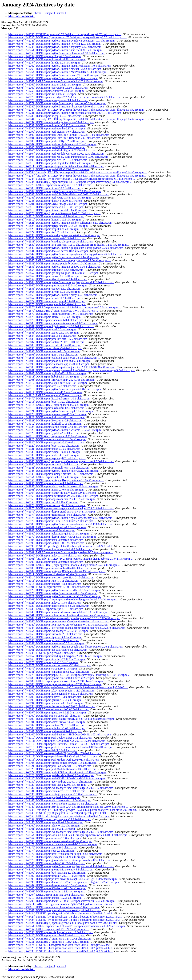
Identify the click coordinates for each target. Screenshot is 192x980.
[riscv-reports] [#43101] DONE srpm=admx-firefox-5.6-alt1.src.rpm (47, 722)
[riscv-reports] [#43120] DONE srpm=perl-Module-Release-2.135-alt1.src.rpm (53, 769)
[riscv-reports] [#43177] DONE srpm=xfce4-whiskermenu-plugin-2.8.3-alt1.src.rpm (56, 854)
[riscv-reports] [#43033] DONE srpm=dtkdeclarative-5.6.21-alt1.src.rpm (49, 606)
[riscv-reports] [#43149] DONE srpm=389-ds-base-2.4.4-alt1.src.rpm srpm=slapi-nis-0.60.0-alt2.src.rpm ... (68, 807)
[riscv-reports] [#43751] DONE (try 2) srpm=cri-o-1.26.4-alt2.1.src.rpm (49, 942)
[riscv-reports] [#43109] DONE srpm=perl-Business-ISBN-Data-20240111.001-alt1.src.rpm (60, 734)
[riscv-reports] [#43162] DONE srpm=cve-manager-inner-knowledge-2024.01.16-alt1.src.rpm (61, 832)
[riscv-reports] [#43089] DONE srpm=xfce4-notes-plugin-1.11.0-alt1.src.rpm (52, 691)
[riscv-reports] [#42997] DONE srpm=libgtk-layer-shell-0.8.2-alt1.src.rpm (50, 549)
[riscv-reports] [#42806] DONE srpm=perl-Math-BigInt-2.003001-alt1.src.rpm (53, 150)
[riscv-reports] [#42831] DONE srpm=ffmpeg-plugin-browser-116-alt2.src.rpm (53, 263)
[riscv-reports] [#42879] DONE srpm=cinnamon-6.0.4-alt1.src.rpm (46, 320)
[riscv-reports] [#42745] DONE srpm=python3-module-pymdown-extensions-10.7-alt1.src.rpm (62, 41)
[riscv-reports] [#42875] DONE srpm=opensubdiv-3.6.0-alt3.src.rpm (47, 304)
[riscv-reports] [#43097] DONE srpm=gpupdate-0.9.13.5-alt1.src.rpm (47, 712)
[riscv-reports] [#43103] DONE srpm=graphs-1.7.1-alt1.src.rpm (44, 797)
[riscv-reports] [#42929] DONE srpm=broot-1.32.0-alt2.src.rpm (44, 446)
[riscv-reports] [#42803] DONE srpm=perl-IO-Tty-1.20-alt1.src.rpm (47, 141)
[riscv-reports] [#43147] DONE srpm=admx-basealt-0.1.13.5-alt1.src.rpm (50, 800)
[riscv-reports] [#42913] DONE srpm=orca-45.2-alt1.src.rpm (43, 386)
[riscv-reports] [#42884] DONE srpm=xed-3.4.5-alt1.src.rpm (43, 336)
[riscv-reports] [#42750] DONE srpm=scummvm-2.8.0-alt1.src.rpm (46, 91)
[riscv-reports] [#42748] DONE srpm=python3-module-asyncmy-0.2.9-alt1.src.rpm (55, 47)
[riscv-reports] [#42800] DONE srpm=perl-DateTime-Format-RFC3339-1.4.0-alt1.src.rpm (59, 135)
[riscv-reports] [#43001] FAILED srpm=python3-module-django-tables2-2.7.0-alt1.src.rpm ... (61, 552)
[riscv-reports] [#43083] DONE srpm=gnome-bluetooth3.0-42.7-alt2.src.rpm (51, 678)
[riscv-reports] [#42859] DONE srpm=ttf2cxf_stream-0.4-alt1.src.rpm (48, 279)
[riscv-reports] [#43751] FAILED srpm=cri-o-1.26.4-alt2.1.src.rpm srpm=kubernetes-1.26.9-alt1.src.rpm (67, 926)
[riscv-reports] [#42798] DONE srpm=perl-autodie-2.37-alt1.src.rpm (47, 128)
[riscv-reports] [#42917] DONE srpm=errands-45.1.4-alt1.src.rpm (45, 392)
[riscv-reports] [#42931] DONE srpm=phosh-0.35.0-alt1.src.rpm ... (46, 449)
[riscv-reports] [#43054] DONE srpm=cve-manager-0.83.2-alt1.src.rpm (48, 631)
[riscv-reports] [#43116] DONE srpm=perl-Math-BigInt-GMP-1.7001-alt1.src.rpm (55, 753)
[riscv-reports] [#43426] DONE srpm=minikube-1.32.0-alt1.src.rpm (47, 935)
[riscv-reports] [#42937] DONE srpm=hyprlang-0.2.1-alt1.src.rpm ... (47, 458)
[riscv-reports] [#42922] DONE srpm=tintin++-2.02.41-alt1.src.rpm (47, 417)
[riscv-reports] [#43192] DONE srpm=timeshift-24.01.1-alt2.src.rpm (47, 876)
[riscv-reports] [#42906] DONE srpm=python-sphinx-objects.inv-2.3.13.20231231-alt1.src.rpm (62, 367)
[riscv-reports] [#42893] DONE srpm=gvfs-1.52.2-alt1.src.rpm (44, 355)
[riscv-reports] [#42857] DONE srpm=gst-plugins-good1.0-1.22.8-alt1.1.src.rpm (53, 273)
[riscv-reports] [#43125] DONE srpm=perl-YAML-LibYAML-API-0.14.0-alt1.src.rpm (57, 778)
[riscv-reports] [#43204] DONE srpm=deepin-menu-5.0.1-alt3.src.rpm (48, 885)
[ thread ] (38, 13)
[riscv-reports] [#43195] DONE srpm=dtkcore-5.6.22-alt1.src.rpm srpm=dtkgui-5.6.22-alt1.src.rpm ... (65, 882)
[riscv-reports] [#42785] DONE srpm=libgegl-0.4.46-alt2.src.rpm (45, 116)
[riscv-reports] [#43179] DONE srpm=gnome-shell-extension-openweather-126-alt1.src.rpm (60, 860)
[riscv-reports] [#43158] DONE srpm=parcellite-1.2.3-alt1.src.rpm (46, 822)
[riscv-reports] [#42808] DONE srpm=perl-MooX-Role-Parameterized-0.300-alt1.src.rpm (59, 157)
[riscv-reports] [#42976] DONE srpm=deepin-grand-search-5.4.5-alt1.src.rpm (52, 512)
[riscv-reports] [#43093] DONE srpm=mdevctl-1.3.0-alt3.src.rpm (45, 697)
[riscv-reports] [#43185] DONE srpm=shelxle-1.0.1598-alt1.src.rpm (47, 863)
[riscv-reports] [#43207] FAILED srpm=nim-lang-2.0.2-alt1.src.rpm (47, 895)
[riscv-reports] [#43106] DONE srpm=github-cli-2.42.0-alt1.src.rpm (47, 728)
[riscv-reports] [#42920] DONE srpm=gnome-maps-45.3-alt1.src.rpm (47, 414)
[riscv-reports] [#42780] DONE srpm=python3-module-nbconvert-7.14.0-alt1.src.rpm (57, 106)
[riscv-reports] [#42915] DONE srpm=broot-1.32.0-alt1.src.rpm (44, 402)
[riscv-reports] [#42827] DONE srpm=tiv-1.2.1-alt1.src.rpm (42, 232)
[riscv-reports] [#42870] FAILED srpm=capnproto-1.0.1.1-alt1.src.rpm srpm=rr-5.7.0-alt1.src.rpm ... (65, 307)
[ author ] (61, 13)
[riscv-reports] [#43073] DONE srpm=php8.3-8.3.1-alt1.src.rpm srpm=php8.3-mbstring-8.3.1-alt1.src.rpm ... (69, 675)
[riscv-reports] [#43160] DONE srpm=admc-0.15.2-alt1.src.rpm (44, 826)
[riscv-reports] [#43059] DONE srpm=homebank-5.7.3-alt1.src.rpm (46, 643)
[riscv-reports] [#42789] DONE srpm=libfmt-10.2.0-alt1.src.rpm (45, 188)
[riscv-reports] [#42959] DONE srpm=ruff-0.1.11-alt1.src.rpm (43, 502)
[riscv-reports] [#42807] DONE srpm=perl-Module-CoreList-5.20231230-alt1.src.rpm (57, 154)
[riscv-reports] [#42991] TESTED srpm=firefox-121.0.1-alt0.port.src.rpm (50, 587)
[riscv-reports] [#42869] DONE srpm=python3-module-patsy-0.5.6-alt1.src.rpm (53, 295)
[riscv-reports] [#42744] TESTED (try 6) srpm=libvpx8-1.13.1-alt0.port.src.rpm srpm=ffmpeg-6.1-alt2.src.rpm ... (72, 179)
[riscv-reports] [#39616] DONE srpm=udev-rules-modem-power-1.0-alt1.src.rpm (54, 907)
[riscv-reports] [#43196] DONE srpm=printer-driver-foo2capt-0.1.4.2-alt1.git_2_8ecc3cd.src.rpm (63, 879)
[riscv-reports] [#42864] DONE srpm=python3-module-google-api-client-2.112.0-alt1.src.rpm (61, 282)
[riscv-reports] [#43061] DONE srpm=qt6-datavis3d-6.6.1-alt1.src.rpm (48, 650)
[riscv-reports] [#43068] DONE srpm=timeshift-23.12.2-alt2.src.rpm (47, 659)
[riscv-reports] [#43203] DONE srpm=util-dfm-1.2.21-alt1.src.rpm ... (47, 891)
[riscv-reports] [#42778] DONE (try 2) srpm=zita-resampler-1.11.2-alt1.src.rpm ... (54, 213)
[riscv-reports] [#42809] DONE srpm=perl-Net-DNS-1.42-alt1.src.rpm (48, 160)
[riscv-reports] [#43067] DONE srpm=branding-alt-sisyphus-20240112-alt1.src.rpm (55, 656)
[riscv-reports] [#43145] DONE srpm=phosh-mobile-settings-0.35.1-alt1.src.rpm (54, 804)
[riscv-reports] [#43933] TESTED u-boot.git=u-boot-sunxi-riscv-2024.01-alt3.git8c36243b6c (61, 951)
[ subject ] (49, 13)
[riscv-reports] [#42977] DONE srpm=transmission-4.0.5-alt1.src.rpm (48, 515)
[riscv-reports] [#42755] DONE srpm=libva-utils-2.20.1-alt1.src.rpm (47, 59)
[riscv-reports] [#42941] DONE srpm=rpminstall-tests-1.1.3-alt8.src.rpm (49, 468)
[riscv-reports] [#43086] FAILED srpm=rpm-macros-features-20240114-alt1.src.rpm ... (57, 681)
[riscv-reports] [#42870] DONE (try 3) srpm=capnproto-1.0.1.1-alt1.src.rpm (51, 314)
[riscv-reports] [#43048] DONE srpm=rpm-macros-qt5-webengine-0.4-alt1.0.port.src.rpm (59, 621)
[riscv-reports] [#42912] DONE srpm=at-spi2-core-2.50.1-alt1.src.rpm (48, 383)
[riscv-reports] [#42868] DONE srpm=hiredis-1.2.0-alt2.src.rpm (44, 292)
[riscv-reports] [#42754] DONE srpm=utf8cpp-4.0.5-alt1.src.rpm (45, 56)
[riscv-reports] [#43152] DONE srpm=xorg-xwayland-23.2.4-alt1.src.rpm (50, 819)
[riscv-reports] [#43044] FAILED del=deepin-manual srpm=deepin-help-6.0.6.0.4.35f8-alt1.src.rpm (64, 618)
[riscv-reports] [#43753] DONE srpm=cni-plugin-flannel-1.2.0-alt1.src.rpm (51, 932)
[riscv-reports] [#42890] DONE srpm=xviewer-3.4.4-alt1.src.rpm (45, 348)
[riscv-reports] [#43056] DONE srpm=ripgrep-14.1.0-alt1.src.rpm (45, 637)
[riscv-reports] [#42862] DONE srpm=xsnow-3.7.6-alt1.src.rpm (44, 276)
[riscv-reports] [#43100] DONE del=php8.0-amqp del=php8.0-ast (45, 716)
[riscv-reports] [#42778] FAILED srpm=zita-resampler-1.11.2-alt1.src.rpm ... (52, 185)
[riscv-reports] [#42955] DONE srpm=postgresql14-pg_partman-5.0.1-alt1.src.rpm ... (56, 480)
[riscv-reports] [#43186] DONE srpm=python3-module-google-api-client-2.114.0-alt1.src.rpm (61, 866)
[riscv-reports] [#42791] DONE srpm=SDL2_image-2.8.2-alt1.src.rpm (48, 204)
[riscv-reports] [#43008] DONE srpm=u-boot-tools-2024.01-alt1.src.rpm (49, 568)
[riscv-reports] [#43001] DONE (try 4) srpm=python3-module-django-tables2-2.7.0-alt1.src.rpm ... (64, 599)
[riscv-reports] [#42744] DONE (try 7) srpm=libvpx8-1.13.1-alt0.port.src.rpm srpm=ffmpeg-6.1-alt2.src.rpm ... (71, 182)
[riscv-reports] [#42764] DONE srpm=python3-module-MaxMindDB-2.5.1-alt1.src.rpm (58, 72)
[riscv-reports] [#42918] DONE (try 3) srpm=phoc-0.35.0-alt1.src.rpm (48, 436)
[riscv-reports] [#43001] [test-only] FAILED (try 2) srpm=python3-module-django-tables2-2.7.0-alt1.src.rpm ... (71, 559)
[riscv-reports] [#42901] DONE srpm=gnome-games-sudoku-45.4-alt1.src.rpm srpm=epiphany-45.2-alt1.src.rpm (72, 370)
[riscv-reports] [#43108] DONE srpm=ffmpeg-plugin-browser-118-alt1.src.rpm (53, 763)
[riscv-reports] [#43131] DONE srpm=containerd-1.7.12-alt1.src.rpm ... (49, 791)
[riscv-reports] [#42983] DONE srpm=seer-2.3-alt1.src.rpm (42, 530)
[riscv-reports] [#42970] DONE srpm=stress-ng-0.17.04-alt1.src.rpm (47, 505)
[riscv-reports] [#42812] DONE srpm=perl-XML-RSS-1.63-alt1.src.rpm (49, 169)
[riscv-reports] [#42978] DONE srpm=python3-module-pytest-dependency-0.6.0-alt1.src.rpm (61, 518)
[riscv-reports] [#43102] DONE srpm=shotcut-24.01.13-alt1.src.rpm (47, 725)
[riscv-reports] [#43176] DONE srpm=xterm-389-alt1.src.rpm (43, 848)
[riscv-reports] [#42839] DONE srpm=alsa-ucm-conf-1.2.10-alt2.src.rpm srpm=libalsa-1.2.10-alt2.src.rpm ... (69, 245)
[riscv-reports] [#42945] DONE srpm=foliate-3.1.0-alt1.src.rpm (44, 464)
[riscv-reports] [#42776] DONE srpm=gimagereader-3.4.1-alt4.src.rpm (48, 100)
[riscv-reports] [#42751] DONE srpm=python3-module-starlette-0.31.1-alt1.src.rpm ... (57, 50)
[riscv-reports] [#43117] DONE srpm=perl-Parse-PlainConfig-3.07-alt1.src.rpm (53, 756)
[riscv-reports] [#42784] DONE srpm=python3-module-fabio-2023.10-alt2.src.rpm (55, 191)
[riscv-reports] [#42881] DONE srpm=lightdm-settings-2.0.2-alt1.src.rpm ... (51, 326)
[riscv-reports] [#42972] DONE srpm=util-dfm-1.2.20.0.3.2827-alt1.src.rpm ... (52, 521)
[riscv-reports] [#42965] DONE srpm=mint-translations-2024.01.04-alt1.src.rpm (53, 496)
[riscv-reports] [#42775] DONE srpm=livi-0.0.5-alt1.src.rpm (42, 94)
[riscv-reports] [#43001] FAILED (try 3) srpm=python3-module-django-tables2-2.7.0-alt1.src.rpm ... (65, 565)
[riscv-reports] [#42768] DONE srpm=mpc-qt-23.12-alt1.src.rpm (45, 85)
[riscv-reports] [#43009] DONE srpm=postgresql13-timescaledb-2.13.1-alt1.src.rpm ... (57, 571)
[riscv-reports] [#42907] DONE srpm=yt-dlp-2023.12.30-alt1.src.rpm (47, 373)
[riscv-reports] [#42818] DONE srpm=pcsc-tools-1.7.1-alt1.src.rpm (46, 216)
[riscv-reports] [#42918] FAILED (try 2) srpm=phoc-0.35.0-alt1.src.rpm (49, 405)
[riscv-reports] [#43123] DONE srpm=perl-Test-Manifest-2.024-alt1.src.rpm (51, 775)
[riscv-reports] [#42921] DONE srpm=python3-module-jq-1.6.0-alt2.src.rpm (51, 411)
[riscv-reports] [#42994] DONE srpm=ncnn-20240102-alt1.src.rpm (46, 540)
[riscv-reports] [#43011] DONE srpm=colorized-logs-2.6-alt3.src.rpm (47, 574)
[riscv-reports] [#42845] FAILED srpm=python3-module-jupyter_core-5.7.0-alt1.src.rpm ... (60, 260)
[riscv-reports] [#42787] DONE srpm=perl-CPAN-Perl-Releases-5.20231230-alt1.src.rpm (59, 194)
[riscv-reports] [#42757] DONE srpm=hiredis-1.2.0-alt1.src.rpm (44, 63)
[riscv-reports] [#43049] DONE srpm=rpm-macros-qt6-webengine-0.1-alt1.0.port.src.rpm (59, 625)
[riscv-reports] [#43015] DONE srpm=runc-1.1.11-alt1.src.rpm (44, 581)
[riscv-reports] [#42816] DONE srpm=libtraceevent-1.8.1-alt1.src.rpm (48, 210)
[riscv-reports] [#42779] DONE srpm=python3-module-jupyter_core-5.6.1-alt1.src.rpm (57, 103)
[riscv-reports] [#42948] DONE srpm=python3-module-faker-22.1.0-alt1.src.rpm (54, 471)
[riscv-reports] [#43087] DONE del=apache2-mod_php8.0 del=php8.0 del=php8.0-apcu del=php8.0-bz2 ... (68, 687)
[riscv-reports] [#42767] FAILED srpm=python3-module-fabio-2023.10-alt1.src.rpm (56, 81)
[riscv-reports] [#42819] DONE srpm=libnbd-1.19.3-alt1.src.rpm (45, 220)
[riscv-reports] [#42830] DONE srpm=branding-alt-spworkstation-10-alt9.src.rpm (54, 235)
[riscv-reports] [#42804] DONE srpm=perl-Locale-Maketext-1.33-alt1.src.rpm (52, 144)
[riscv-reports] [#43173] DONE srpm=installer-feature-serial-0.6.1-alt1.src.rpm (53, 844)
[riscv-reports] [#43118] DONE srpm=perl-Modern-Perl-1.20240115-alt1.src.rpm (54, 760)
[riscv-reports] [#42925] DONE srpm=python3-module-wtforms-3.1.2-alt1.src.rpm (55, 430)
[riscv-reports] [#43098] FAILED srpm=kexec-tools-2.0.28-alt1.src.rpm (49, 709)
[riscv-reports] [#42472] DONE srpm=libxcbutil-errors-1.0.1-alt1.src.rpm (50, 399)
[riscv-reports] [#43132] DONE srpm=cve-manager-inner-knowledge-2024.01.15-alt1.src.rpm (61, 788)
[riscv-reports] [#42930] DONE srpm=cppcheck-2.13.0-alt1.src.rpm (47, 442)
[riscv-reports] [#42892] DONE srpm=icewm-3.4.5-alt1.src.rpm (44, 351)
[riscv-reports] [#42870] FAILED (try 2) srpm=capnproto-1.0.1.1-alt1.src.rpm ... (53, 311)
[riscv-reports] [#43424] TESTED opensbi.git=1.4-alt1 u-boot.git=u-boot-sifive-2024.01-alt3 (60, 913)
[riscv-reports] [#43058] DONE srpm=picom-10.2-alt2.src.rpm (44, 640)
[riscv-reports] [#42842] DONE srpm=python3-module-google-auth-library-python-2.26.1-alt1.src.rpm (66, 254)
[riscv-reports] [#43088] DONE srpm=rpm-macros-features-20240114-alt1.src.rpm (55, 684)
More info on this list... (22, 16)
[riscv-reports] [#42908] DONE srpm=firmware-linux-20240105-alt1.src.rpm (52, 380)
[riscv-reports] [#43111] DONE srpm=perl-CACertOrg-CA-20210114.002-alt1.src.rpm (57, 741)
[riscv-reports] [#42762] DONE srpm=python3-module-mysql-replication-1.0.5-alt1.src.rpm (60, 66)
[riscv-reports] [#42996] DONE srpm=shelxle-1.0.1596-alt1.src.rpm (47, 543)
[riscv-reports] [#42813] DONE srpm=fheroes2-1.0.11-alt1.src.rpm (46, 207)
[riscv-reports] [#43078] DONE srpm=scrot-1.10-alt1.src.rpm (43, 669)
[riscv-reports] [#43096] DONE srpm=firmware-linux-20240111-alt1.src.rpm (52, 706)
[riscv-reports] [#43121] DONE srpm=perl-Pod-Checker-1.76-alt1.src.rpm (50, 766)
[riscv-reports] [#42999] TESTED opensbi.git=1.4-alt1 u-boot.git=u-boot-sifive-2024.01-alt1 (60, 546)
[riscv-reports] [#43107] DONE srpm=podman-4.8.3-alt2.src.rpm (45, 731)
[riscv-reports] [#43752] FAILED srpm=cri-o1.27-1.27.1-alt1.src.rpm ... (49, 929)
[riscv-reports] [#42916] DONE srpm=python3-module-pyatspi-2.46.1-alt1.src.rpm (55, 389)
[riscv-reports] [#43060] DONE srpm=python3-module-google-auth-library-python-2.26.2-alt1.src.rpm (66, 647)
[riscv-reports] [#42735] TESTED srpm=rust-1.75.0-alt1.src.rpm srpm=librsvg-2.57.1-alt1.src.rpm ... (65, 34)
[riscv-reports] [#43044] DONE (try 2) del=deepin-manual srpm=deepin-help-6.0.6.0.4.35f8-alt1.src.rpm (67, 628)
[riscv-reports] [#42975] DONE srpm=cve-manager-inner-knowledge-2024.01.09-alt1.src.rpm (61, 508)
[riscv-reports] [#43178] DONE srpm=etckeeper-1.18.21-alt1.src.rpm (47, 857)
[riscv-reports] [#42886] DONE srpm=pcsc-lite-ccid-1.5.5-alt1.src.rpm (48, 339)
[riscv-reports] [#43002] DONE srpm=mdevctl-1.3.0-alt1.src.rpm (45, 556)
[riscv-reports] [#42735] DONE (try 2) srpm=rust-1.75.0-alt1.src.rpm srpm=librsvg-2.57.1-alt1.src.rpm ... (67, 37)
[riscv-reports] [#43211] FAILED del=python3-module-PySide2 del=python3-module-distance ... (63, 904)
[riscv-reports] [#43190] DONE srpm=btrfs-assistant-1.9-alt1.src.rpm (47, 873)
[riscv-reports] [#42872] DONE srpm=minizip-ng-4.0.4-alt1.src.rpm (47, 301)
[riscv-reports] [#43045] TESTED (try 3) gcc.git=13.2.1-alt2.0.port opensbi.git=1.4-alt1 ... (59, 813)
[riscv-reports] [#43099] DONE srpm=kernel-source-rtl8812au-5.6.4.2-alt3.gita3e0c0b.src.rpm (61, 719)
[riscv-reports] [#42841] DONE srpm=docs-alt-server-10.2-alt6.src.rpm (48, 251)
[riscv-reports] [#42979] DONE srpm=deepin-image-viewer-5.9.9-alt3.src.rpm (52, 537)
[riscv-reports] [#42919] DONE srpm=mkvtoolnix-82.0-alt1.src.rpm (47, 408)
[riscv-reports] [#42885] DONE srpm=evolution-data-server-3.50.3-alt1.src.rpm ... (55, 358)
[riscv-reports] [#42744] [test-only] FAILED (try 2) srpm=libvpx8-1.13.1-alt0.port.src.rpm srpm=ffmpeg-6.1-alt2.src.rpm (76, 110)
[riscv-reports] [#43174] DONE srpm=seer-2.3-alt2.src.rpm (42, 851)
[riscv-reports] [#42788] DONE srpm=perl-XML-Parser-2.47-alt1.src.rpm (50, 198)
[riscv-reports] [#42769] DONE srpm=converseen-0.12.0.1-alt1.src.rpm (49, 88)
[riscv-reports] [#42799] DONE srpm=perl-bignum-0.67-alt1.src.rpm (47, 132)
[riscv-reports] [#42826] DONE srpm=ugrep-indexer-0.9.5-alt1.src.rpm (48, 226)
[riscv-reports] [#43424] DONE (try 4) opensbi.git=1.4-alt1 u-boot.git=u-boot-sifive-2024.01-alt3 (63, 923)
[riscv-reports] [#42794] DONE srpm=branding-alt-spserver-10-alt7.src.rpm (51, 122)
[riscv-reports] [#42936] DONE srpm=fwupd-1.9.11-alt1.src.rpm (45, 452)
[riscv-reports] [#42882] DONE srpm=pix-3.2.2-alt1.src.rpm (42, 329)
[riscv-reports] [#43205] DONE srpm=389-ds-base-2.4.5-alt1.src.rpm (47, 888)
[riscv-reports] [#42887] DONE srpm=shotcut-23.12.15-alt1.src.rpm (47, 342)
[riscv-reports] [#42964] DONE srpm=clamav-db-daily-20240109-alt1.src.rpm (53, 493)
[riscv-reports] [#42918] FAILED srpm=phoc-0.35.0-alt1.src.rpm (45, 395)
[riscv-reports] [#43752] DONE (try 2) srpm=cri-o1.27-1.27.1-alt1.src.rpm (50, 939)
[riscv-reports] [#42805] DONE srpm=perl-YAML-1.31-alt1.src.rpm (47, 147)
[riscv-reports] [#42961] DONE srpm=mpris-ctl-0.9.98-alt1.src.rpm (46, 490)
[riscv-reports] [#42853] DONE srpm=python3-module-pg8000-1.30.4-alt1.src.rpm (55, 267)
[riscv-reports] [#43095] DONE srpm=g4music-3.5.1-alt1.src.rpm (45, 700)
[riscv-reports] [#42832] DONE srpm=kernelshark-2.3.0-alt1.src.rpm (47, 238)
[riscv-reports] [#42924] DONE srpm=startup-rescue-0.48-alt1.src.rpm (48, 427)
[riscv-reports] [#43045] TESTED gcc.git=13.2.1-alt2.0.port (42, 653)
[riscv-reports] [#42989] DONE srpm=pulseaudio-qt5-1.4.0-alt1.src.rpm (49, 534)
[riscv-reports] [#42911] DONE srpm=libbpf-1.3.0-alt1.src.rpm (44, 377)
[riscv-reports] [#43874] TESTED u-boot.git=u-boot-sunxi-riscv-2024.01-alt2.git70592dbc (59, 945)
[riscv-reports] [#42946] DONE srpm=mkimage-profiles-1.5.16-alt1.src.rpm (51, 474)
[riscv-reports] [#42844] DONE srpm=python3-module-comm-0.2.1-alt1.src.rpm (54, 257)
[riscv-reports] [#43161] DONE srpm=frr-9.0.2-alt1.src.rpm (42, 829)
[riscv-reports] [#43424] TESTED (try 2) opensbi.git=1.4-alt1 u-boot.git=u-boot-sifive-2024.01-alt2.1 (65, 917)
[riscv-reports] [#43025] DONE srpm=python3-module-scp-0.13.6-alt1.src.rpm (53, 593)
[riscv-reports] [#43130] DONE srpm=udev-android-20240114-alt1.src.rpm (51, 782)
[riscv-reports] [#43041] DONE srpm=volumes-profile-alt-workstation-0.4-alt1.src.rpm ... (59, 615)
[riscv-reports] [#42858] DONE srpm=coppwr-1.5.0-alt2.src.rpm (45, 289)
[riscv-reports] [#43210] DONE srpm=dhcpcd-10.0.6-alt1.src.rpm (45, 898)
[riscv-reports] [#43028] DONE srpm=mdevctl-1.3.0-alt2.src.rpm (45, 603)
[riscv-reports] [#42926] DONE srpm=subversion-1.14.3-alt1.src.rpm (47, 439)
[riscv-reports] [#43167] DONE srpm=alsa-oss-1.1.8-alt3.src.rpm (45, 838)
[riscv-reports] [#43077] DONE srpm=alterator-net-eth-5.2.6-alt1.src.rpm (49, 665)
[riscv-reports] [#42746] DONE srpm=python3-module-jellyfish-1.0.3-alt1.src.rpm (55, 44)
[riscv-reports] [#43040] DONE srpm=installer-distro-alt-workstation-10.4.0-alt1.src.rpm (58, 612)
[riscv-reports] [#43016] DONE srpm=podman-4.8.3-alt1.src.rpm (45, 584)
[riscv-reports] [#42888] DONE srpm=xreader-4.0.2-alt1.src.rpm (45, 345)
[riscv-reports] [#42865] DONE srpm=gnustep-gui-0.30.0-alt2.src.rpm (48, 285)
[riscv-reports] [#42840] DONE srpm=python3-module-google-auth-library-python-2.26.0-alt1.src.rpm (66, 248)
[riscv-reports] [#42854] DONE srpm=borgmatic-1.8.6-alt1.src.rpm (46, 270)
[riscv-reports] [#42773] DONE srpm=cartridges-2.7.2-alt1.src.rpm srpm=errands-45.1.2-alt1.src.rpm (65, 97)
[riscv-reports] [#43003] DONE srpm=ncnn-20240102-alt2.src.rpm (46, 562)
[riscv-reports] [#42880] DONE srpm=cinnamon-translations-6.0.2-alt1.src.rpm (53, 323)
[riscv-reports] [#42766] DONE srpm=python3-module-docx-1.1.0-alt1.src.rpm (53, 78)
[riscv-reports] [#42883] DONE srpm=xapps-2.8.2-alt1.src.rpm (44, 333)
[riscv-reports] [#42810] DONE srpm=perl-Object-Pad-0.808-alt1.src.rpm (50, 163)
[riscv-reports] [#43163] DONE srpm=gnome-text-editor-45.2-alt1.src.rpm (50, 841)
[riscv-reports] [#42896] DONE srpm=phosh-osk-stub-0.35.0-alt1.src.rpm (50, 361)
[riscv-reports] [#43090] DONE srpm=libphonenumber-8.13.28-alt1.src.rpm (51, 694)
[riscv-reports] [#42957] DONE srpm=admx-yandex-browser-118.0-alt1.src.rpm (53, 486)
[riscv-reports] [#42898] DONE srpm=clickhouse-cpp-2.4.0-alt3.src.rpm (49, 364)
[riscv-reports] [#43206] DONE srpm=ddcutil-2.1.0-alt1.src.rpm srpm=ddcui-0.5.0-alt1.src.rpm (62, 901)
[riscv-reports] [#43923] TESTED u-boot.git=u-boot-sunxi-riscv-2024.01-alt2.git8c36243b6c (61, 948)
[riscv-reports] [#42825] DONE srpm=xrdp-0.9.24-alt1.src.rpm (44, 229)
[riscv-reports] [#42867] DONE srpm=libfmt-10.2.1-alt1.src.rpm (45, 298)
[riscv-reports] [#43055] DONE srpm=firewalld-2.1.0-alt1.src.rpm (46, 634)
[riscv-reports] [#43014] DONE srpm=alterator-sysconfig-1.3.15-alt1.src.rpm (52, 577)
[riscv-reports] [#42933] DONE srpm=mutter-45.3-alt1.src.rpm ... (45, 455)
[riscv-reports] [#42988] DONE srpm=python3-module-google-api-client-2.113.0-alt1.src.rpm (61, 524)
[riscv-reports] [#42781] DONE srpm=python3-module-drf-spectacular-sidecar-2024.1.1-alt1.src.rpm (65, 113)
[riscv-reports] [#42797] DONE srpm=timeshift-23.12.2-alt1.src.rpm (47, 125)
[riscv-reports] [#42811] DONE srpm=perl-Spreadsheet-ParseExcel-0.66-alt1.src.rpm (56, 166)
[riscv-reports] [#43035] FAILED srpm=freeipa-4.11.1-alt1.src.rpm (46, 609)
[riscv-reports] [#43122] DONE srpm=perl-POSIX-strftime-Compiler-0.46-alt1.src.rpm (57, 772)
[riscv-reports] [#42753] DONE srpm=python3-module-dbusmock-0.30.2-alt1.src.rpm (57, 53)
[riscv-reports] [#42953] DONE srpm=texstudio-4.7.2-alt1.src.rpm (46, 483)
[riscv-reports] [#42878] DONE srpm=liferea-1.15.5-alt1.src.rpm (45, 317)
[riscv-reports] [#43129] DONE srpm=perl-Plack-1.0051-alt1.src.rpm (47, 785)
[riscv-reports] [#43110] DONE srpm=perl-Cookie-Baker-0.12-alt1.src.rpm (51, 738)
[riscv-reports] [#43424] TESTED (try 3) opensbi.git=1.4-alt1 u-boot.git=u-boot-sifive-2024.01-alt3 (64, 920)
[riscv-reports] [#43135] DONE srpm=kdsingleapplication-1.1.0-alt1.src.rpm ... (53, 794)
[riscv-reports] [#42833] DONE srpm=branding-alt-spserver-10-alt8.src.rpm (51, 242)
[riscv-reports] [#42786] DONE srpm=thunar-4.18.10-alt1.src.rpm (45, 201)
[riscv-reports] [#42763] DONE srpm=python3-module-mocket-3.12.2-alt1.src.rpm (55, 69)
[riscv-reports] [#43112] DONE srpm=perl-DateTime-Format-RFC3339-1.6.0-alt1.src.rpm (59, 744)
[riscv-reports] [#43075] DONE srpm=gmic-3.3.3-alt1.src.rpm (43, 662)
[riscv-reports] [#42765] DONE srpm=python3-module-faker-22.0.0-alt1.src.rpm (54, 75)
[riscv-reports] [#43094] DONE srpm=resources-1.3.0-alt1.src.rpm (46, 703)
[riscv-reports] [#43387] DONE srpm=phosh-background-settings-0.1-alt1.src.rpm (55, 910)
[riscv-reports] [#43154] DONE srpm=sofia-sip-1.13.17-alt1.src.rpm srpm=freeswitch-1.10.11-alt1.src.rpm (68, 835)
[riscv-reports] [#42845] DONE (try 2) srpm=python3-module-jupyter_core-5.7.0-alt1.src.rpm (61, 461)
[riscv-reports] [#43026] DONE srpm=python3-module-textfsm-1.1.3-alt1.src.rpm (54, 590)
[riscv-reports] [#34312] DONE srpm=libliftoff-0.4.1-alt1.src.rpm (45, 424)
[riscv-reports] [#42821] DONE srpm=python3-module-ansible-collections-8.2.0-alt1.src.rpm (61, 223)
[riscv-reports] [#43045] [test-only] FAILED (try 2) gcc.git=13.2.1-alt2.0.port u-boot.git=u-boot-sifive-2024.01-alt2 (73, 810)
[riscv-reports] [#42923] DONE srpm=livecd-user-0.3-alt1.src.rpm (46, 420)
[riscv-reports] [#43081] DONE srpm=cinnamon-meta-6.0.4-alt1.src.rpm (49, 672)
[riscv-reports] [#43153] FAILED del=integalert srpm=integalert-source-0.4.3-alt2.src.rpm (59, 816)
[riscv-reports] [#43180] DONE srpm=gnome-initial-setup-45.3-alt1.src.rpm (51, 869)
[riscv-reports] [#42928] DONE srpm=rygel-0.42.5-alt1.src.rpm (44, 433)
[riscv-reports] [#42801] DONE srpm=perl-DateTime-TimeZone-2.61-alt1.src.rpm (55, 138)
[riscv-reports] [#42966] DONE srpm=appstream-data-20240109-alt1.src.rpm (52, 499)
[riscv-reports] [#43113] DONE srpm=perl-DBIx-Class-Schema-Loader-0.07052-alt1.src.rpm (61, 747)
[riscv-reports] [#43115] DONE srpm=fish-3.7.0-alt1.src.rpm (43, 750)
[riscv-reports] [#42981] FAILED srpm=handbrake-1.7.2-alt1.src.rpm (47, 527)
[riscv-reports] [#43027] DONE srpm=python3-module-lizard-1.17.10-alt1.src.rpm (55, 596)
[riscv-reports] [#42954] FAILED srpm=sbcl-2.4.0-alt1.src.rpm (44, 477)
